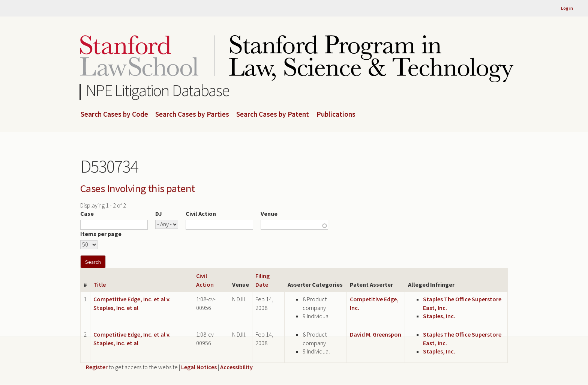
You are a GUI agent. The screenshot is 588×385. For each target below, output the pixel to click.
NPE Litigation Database (158, 90)
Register (97, 367)
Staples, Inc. (439, 316)
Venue (269, 214)
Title (100, 284)
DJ (159, 214)
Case (87, 214)
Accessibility (236, 367)
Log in (567, 8)
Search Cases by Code (114, 114)
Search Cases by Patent (273, 114)
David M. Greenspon (376, 334)
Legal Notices (199, 367)
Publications (336, 114)
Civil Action (201, 214)
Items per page (101, 234)
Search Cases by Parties (192, 114)
